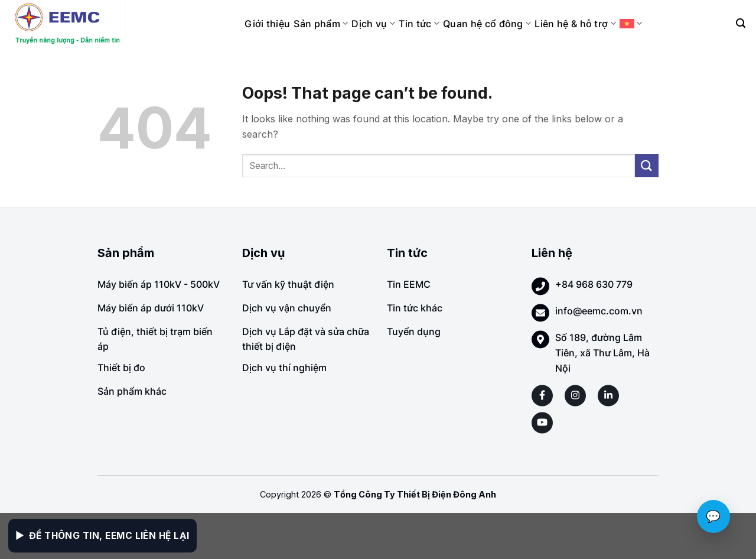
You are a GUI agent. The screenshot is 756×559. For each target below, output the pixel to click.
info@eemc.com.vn (599, 311)
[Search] (741, 23)
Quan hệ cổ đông (487, 24)
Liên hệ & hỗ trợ (575, 24)
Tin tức (419, 24)
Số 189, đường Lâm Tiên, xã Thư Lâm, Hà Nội (602, 352)
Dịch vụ (373, 24)
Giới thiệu (267, 24)
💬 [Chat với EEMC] (713, 516)
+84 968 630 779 (594, 284)
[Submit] (647, 166)
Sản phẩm (321, 24)
